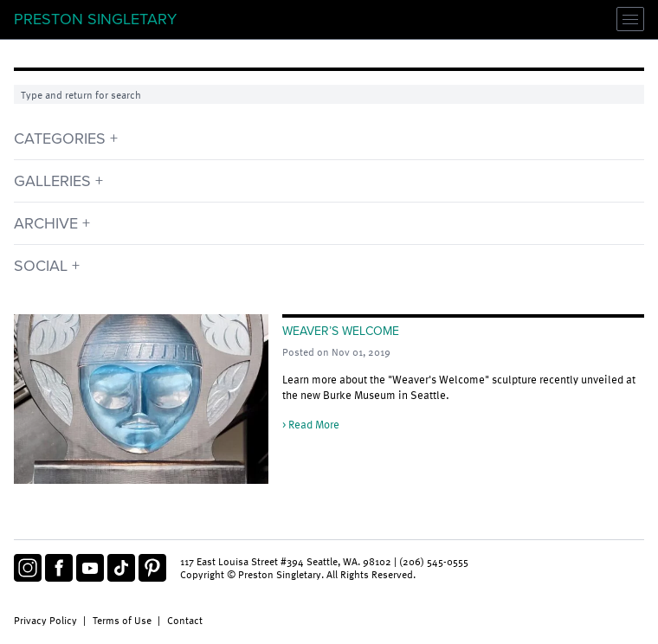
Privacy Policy (45, 620)
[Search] (329, 94)
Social (41, 266)
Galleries (52, 181)
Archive (46, 223)
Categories (60, 138)
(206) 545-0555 (434, 561)
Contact (185, 620)
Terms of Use (122, 620)
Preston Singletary (95, 19)
